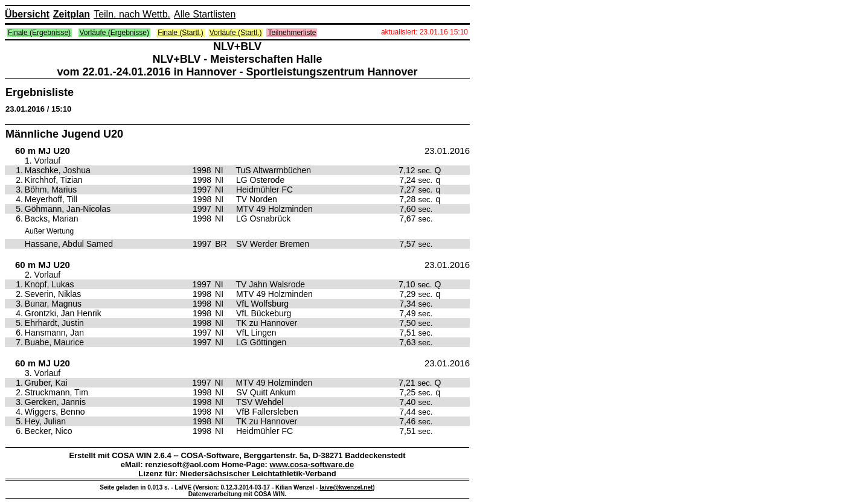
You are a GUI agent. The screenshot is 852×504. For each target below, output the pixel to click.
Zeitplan (72, 14)
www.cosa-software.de (312, 464)
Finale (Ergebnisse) (39, 33)
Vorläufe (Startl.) (236, 33)
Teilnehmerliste (292, 33)
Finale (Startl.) (180, 33)
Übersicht (27, 14)
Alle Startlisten (205, 14)
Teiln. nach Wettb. (132, 14)
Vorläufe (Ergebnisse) (114, 33)
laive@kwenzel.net (346, 487)
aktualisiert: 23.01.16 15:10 (424, 32)
